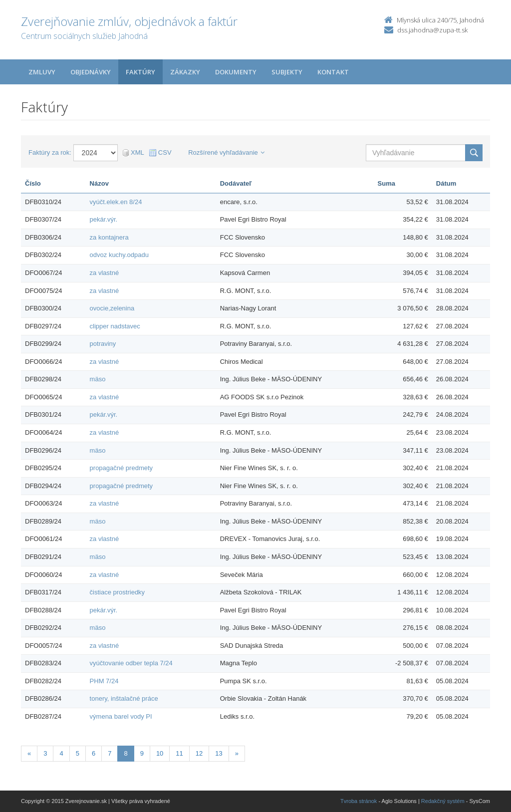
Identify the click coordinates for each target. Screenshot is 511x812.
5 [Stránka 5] (78, 753)
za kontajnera (109, 237)
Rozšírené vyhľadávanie (226, 152)
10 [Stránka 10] (160, 753)
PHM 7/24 (104, 681)
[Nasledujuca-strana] (237, 754)
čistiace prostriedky (118, 592)
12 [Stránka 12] (199, 753)
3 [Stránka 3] (45, 753)
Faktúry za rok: (50, 152)
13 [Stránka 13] (219, 753)
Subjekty (287, 72)
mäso (98, 379)
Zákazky (185, 72)
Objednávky (91, 72)
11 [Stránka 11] (179, 753)
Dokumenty (236, 72)
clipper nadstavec (115, 326)
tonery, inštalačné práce (124, 698)
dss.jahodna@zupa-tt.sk (432, 30)
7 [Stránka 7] (110, 753)
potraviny (103, 344)
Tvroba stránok (359, 801)
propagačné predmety (121, 468)
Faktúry (140, 72)
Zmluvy (42, 72)
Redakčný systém (443, 801)
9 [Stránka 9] (142, 753)
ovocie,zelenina (112, 308)
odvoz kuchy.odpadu (119, 255)
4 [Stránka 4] (61, 753)
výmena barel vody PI (121, 716)
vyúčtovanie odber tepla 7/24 (131, 663)
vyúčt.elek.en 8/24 (116, 202)
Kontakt (333, 72)
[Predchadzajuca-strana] (29, 754)
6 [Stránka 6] (94, 753)
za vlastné (105, 273)
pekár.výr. (104, 219)
